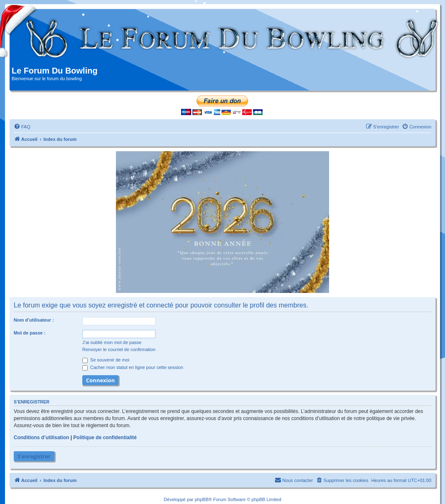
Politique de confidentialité (105, 438)
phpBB (202, 499)
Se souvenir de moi (106, 360)
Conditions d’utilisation (41, 438)
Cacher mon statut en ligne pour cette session (133, 367)
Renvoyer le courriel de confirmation (119, 349)
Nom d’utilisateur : (34, 320)
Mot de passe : (30, 333)
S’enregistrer (34, 456)
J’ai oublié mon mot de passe (112, 342)
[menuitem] (22, 127)
